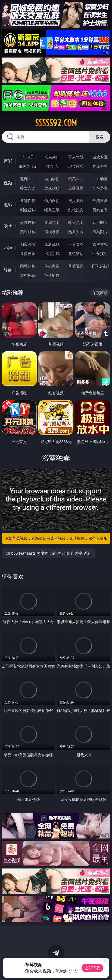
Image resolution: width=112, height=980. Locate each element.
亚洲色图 (52, 222)
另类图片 (100, 232)
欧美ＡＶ (76, 179)
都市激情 (28, 244)
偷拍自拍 (52, 201)
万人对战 (76, 157)
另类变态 (100, 210)
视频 (8, 183)
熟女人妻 (28, 188)
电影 (8, 205)
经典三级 (52, 210)
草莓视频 (76, 266)
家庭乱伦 (52, 244)
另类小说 (52, 253)
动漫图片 (100, 222)
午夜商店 (52, 266)
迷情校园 (28, 253)
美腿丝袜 (28, 232)
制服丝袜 (28, 210)
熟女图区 (76, 232)
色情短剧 (52, 275)
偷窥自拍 (28, 222)
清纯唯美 (52, 232)
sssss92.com (56, 123)
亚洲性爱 (28, 201)
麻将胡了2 (28, 166)
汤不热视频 (100, 266)
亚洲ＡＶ (28, 179)
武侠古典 (100, 244)
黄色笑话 (76, 253)
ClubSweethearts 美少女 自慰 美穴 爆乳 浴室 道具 (48, 553)
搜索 (99, 137)
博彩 (8, 161)
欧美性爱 (100, 201)
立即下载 (92, 968)
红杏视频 (28, 275)
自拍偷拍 (52, 179)
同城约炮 (28, 266)
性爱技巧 (100, 253)
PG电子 (28, 157)
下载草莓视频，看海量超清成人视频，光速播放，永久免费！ (56, 538)
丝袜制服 (52, 188)
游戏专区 (100, 157)
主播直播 (76, 188)
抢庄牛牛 (100, 166)
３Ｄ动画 (100, 179)
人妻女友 (76, 244)
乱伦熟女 (76, 210)
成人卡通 (76, 201)
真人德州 (52, 157)
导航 (8, 270)
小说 (8, 248)
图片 (8, 226)
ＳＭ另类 (100, 188)
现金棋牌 (76, 166)
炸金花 (52, 166)
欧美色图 (76, 222)
